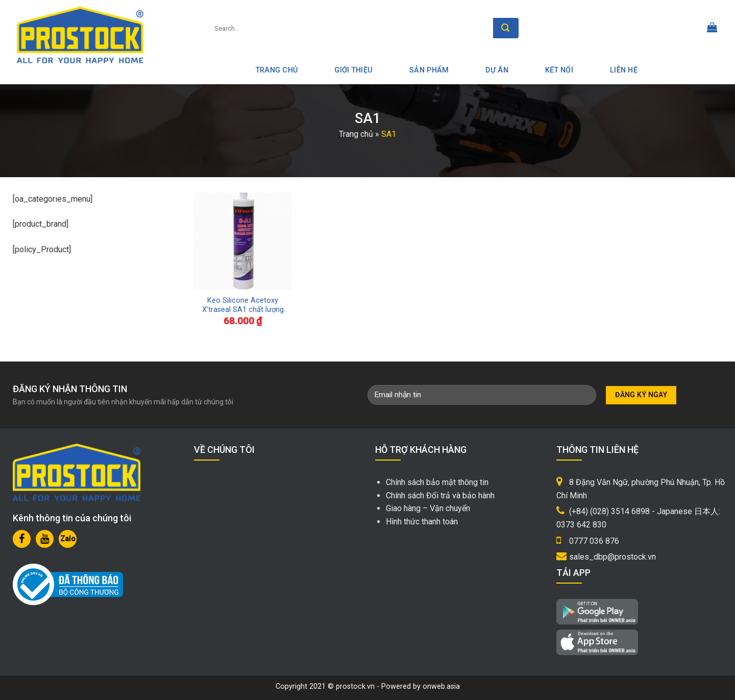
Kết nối (559, 70)
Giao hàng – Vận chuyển (428, 508)
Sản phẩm (429, 70)
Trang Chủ (277, 70)
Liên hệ (624, 70)
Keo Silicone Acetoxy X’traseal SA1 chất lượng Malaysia (243, 306)
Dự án (497, 70)
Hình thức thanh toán (422, 522)
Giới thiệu (353, 70)
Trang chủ (356, 134)
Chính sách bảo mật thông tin (437, 482)
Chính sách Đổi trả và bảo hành (440, 496)
